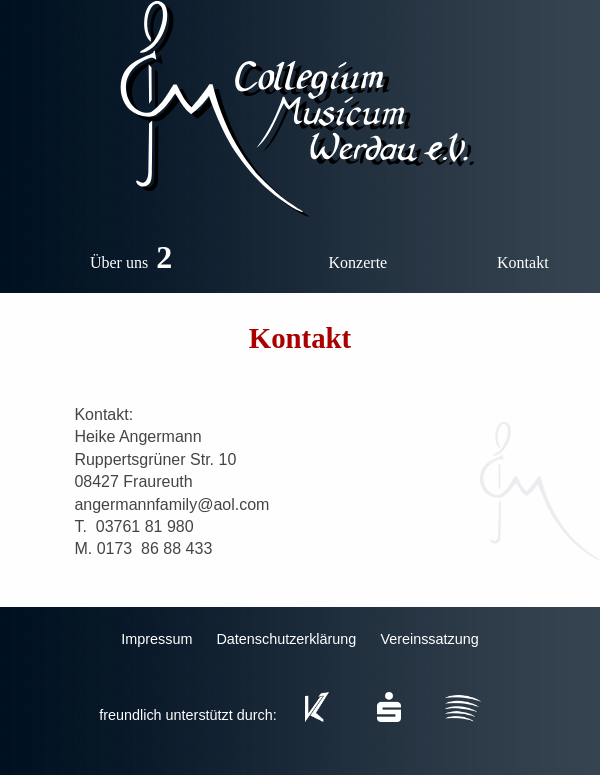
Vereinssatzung (429, 639)
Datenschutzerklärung (286, 639)
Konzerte (358, 262)
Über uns (135, 255)
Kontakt (523, 262)
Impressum (156, 639)
